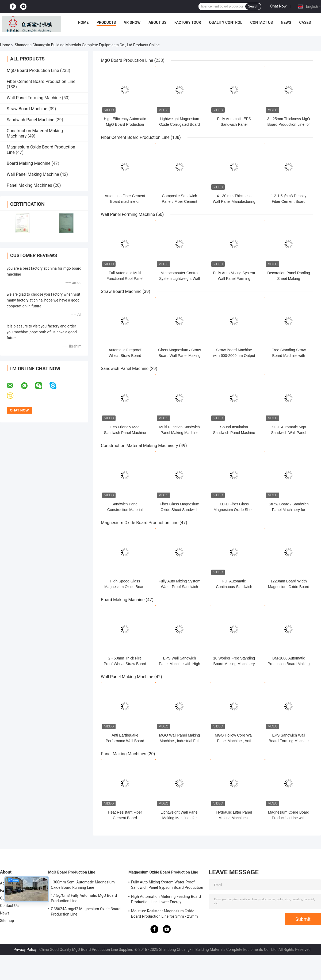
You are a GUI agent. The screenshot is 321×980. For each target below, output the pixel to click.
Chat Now (278, 6)
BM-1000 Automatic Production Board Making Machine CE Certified (288, 664)
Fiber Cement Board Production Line (41, 81)
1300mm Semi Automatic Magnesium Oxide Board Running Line (83, 885)
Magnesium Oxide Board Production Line (140, 523)
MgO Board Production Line (33, 70)
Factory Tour (188, 22)
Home (83, 22)
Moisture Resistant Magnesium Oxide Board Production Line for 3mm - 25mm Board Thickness (165, 914)
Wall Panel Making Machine (33, 174)
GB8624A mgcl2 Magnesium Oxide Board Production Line (86, 912)
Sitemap (7, 921)
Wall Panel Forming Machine (34, 98)
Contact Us (261, 22)
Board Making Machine (29, 163)
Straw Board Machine (27, 109)
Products (106, 22)
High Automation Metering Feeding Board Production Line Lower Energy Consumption (166, 900)
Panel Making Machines (29, 185)
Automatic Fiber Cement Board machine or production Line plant (125, 201)
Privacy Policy (25, 950)
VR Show (132, 22)
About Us (157, 22)
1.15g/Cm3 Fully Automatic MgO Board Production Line (84, 898)
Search (253, 6)
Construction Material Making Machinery (139, 446)
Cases (305, 22)
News (286, 22)
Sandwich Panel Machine (30, 120)
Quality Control (226, 22)
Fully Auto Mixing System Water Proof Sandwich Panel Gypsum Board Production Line (167, 886)
